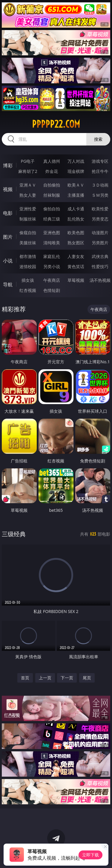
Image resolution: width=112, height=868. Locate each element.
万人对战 (76, 161)
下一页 (67, 678)
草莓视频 (76, 280)
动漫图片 (100, 233)
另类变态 (100, 219)
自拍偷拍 (52, 185)
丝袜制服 (52, 195)
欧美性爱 (100, 209)
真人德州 (52, 161)
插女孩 (28, 280)
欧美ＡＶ (76, 185)
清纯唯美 (52, 243)
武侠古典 (100, 256)
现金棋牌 (76, 171)
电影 (8, 213)
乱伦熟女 (76, 219)
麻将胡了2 (28, 171)
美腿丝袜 (28, 243)
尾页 (87, 678)
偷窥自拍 (28, 233)
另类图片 (100, 243)
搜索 (98, 139)
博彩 (8, 165)
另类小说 (52, 266)
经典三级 (52, 219)
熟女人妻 (28, 195)
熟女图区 (76, 243)
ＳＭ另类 (100, 195)
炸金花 (52, 171)
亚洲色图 (52, 233)
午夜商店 (52, 280)
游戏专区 (100, 161)
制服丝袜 (28, 219)
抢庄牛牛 (100, 171)
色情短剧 (52, 290)
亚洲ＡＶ (28, 185)
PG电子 (28, 161)
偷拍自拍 (52, 209)
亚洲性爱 (28, 209)
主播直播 (76, 195)
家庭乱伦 (52, 256)
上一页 (45, 678)
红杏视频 (28, 290)
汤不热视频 (100, 280)
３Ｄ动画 (100, 185)
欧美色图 (76, 233)
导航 (8, 284)
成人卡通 (76, 209)
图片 (8, 237)
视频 (8, 189)
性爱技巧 (100, 266)
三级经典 (14, 534)
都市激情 (28, 256)
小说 (8, 261)
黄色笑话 (76, 266)
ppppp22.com (56, 124)
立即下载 (90, 855)
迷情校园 (28, 266)
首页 (25, 678)
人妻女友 (76, 256)
